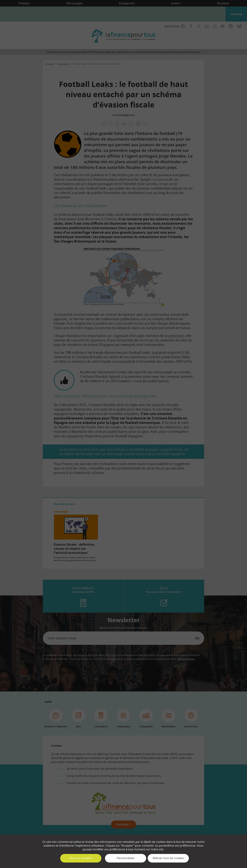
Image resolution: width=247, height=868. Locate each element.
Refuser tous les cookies (168, 858)
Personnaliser (126, 858)
